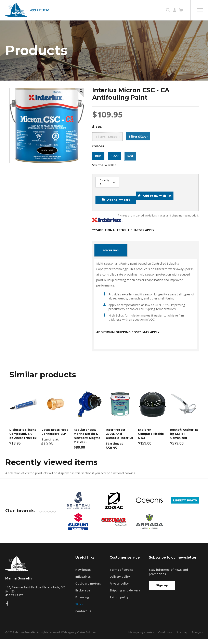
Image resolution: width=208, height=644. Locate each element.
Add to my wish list (159, 208)
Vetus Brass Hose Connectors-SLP (55, 436)
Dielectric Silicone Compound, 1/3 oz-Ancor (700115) (23, 438)
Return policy (119, 602)
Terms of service (121, 574)
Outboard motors (88, 588)
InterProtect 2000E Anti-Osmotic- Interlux (119, 438)
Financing (82, 602)
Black (114, 167)
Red (130, 167)
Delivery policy (120, 581)
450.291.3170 (39, 10)
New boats (83, 574)
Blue (98, 167)
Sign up (162, 590)
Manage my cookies (140, 637)
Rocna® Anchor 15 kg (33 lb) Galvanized (184, 438)
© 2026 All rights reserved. (34, 637)
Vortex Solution (89, 637)
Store (79, 609)
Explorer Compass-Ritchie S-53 (151, 438)
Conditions (165, 637)
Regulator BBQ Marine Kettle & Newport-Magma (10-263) (87, 440)
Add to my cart (117, 208)
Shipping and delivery (125, 595)
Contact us (83, 616)
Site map (182, 637)
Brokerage (83, 595)
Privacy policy (119, 588)
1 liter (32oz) (138, 147)
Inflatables (83, 581)
